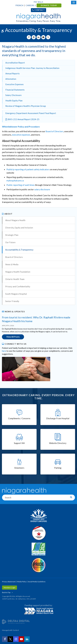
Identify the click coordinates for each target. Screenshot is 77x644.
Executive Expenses (14, 84)
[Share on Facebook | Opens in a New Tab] (29, 37)
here (4, 351)
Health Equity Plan (14, 101)
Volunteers (19, 468)
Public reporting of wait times (21, 185)
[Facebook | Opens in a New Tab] (5, 639)
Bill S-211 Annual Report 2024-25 (24, 119)
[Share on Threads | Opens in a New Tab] (34, 37)
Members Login (10, 588)
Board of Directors (55, 131)
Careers (30, 5)
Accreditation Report (15, 63)
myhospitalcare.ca (15, 180)
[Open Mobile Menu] (74, 2)
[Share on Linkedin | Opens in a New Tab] (38, 37)
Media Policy (22, 582)
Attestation (11, 79)
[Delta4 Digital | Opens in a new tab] (16, 622)
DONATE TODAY (49, 5)
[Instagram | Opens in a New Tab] (16, 639)
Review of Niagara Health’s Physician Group (26, 106)
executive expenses (21, 135)
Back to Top (6, 592)
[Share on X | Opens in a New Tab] (48, 37)
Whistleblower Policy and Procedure (21, 127)
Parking (58, 468)
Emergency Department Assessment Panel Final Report (31, 113)
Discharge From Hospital (58, 418)
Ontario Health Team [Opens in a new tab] (15, 279)
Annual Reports (12, 73)
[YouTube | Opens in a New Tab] (21, 639)
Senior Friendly (12, 301)
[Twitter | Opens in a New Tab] (10, 639)
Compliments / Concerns (19, 418)
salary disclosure (42, 189)
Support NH (19, 443)
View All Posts (13, 337)
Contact (40, 10)
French (19, 5)
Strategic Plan (12, 235)
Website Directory (58, 443)
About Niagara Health (15, 220)
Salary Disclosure (13, 95)
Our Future (10, 242)
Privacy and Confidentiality (18, 286)
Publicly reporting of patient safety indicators (28, 169)
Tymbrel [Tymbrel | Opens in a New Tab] (16, 630)
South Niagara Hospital (16, 294)
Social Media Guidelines (37, 582)
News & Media (12, 264)
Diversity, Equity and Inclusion (19, 228)
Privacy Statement (9, 582)
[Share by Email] (43, 37)
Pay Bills (38, 2)
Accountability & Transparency (19, 250)
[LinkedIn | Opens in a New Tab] (27, 639)
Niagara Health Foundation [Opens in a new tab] (18, 272)
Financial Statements (15, 90)
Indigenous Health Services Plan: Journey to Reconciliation (32, 68)
